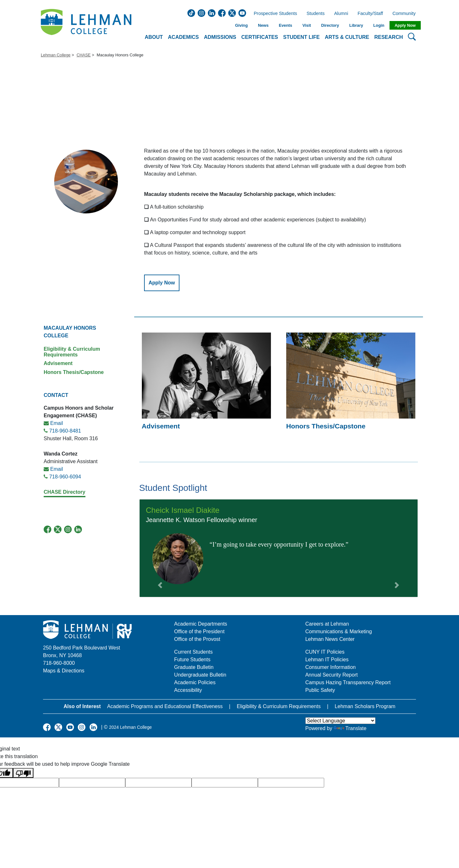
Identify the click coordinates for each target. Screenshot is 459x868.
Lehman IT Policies (327, 660)
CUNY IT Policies (325, 652)
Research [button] (389, 37)
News (263, 25)
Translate (350, 728)
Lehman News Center (330, 639)
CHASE (84, 55)
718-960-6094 (65, 477)
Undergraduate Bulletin (200, 675)
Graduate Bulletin (194, 667)
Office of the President (199, 631)
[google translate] (92, 783)
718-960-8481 (65, 431)
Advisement (58, 363)
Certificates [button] (260, 37)
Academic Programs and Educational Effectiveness (165, 706)
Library (356, 25)
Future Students (192, 660)
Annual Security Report (332, 675)
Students (316, 14)
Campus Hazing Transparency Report (348, 682)
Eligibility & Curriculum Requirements (72, 352)
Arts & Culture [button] (347, 37)
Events (286, 25)
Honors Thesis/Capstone (74, 372)
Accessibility (188, 690)
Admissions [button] (220, 37)
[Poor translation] (23, 773)
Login (379, 25)
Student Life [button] (301, 37)
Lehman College (56, 55)
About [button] (154, 37)
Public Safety (320, 690)
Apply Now (405, 25)
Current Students (193, 652)
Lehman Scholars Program (365, 706)
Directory (330, 25)
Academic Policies (195, 682)
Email (56, 423)
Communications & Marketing (339, 631)
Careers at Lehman (327, 624)
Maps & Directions (64, 671)
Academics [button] (183, 37)
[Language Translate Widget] (340, 721)
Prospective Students (273, 14)
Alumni (341, 14)
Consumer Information (331, 667)
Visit (307, 25)
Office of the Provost (197, 639)
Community (406, 14)
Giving (241, 25)
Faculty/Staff (370, 14)
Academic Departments (200, 624)
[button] (160, 548)
